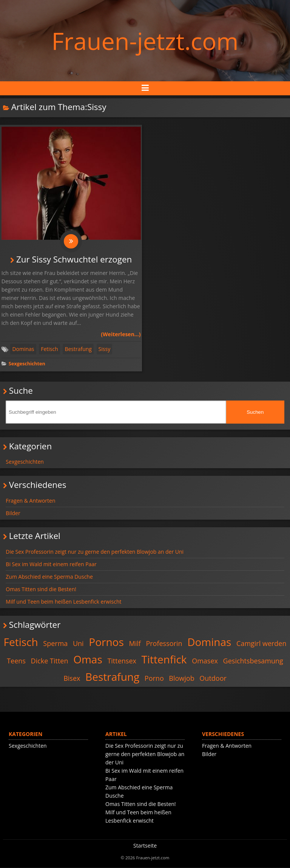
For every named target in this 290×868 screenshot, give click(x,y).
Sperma (55, 644)
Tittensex (122, 661)
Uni (78, 644)
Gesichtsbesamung (253, 661)
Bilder (13, 513)
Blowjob (181, 679)
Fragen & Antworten (30, 501)
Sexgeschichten (27, 364)
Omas (88, 660)
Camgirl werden (261, 644)
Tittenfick (164, 660)
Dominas (23, 349)
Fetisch (49, 349)
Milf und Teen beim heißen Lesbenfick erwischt (63, 602)
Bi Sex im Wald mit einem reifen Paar (51, 564)
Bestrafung (78, 349)
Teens (16, 661)
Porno (154, 679)
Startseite (145, 846)
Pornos (106, 642)
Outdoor (213, 679)
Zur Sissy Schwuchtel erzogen (74, 260)
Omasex (205, 661)
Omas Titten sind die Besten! (41, 589)
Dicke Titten (50, 661)
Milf (135, 644)
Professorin (164, 644)
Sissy (105, 349)
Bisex (72, 679)
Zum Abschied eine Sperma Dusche (49, 577)
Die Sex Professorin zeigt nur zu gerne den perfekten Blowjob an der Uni (95, 552)
